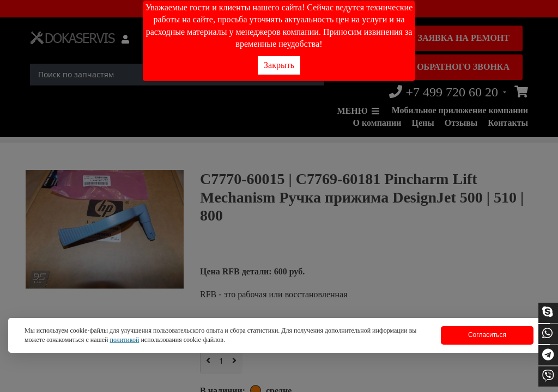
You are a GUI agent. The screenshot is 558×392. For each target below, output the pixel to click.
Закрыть (279, 65)
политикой (124, 340)
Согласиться (487, 335)
